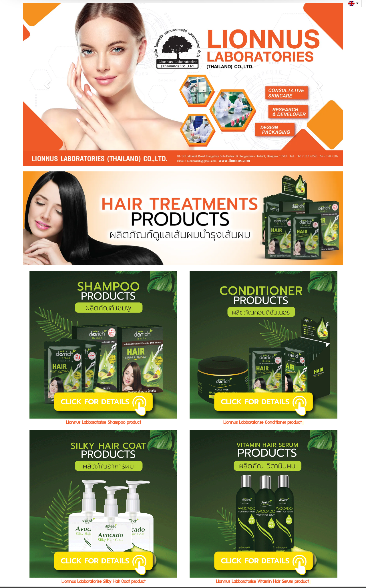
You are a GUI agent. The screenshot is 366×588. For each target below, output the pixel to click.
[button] (47, 84)
